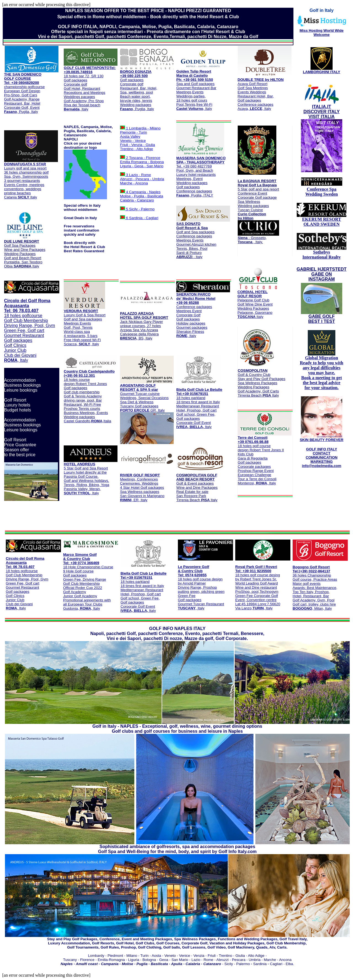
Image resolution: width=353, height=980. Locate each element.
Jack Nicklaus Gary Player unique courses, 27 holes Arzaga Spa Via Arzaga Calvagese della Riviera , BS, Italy (144, 326)
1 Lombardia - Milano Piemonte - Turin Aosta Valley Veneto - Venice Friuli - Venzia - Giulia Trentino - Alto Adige (140, 139)
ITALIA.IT (321, 107)
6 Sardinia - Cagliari (142, 218)
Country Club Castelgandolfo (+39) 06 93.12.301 (89, 373)
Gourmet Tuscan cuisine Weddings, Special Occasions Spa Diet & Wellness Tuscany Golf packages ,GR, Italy (144, 402)
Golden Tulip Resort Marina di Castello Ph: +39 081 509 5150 (195, 75)
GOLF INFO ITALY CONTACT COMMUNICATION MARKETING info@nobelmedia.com (322, 457)
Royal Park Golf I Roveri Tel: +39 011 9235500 (256, 569)
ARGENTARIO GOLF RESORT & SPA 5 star (139, 387)
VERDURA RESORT (81, 311)
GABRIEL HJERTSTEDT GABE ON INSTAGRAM (321, 274)
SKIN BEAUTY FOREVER (322, 440)
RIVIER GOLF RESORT (140, 475)
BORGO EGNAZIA (136, 72)
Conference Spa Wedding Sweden (322, 192)
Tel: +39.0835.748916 (90, 70)
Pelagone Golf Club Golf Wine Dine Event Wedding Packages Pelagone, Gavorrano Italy (255, 308)
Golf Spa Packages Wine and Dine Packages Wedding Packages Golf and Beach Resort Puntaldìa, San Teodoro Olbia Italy (25, 252)
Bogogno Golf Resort (311, 567)
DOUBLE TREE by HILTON (261, 80)
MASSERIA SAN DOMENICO (201, 158)
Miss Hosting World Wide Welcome (322, 33)
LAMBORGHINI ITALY (322, 72)
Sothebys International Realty (322, 253)
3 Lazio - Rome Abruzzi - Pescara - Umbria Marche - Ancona (142, 179)
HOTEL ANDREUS (79, 464)
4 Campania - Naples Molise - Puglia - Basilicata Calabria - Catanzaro (141, 196)
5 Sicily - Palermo (140, 209)
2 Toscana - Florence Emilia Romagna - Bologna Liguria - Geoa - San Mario (142, 162)
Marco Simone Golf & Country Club (80, 557)
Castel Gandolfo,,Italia (87, 400)
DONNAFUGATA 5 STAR (25, 164)
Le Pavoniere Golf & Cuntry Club (193, 569)
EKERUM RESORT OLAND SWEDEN (321, 222)
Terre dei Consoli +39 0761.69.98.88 (265, 438)
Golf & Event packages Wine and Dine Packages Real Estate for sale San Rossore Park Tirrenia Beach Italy (197, 488)
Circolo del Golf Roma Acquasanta (27, 303)
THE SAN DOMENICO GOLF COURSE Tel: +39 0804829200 (23, 79)
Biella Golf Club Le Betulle (199, 390)
